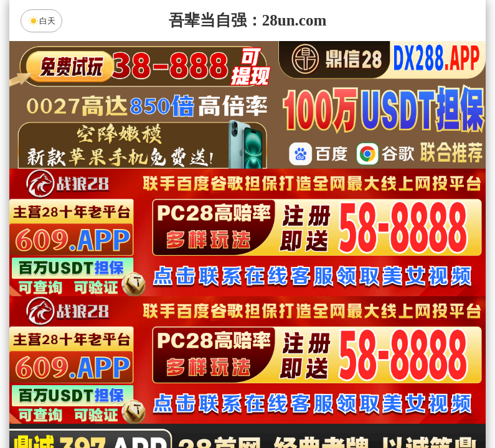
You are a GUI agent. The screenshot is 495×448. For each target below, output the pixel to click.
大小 (287, 407)
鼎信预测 (353, 341)
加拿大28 (129, 308)
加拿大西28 (208, 308)
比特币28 (366, 308)
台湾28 (287, 308)
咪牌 (334, 253)
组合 (129, 407)
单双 (366, 407)
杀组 (208, 407)
